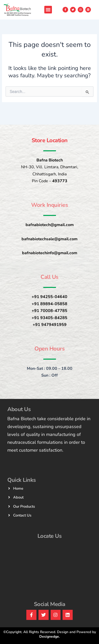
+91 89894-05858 (50, 304)
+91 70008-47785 (50, 311)
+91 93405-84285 (50, 318)
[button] (48, 10)
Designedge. (50, 637)
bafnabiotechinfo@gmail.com (50, 253)
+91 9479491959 (50, 325)
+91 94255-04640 (50, 297)
